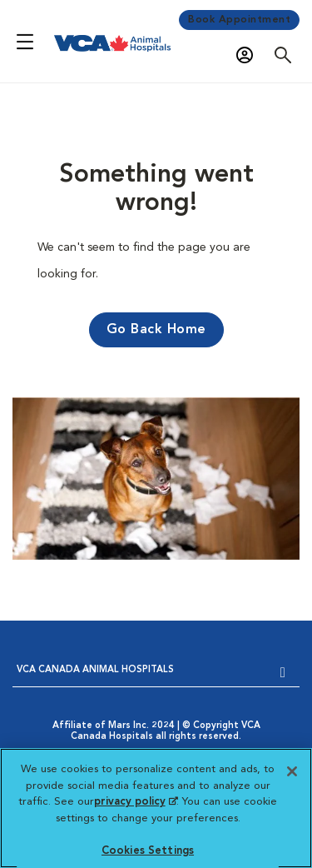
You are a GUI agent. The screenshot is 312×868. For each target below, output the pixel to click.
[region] (156, 808)
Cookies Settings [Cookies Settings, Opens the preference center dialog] (148, 851)
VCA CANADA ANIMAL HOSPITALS (95, 670)
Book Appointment (239, 20)
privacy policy (136, 802)
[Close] (292, 771)
